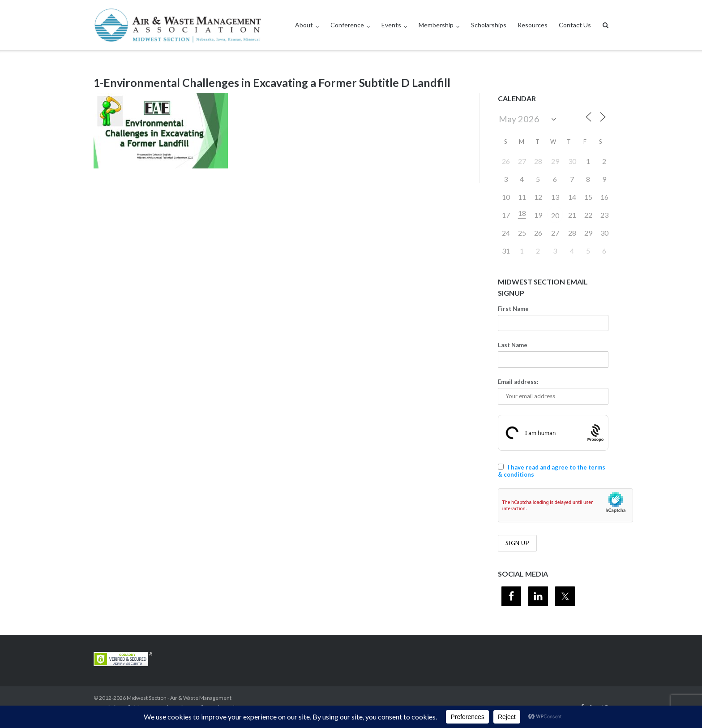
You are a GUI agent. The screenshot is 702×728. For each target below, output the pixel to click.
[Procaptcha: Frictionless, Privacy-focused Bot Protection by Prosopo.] (596, 433)
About (304, 25)
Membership (436, 25)
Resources (533, 25)
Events (391, 25)
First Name (513, 309)
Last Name (513, 345)
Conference (347, 25)
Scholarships (489, 25)
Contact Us (575, 25)
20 (555, 215)
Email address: (518, 382)
